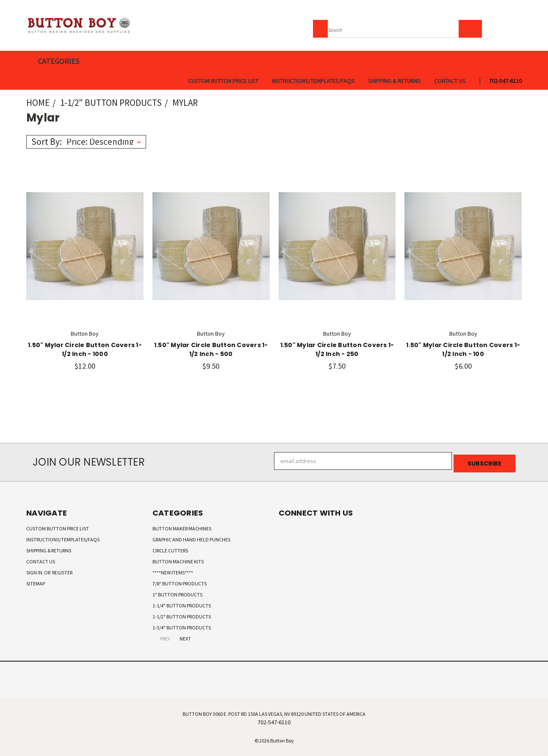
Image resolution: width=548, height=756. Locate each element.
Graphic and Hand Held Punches (191, 537)
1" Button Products (177, 592)
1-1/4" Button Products (182, 603)
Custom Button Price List (223, 81)
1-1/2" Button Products (182, 614)
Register (62, 570)
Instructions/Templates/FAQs (313, 81)
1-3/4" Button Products (182, 625)
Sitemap (36, 581)
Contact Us (450, 81)
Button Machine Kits (178, 559)
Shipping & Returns (394, 81)
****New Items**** (173, 570)
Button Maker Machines (182, 526)
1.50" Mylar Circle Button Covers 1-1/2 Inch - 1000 (85, 349)
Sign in (35, 570)
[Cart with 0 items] (520, 28)
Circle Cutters (170, 548)
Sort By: (47, 142)
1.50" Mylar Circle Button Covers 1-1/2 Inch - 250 (337, 349)
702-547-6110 (505, 81)
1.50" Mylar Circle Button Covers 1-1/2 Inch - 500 (211, 349)
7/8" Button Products (180, 581)
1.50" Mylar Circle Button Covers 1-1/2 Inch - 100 (463, 349)
